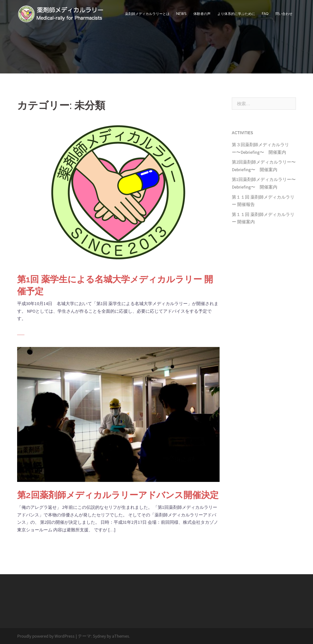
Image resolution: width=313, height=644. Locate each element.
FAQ (265, 14)
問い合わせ (284, 14)
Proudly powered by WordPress (46, 636)
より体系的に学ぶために (236, 14)
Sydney (99, 636)
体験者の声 (202, 14)
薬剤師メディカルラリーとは (147, 14)
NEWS (181, 14)
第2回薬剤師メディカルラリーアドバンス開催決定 (118, 495)
